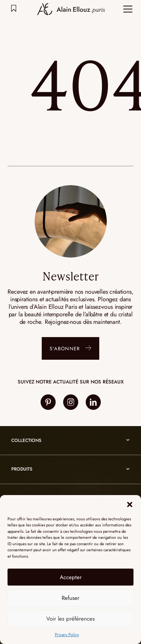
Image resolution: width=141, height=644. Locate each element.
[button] (130, 504)
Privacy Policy (67, 635)
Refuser (70, 598)
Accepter (71, 577)
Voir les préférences (70, 619)
